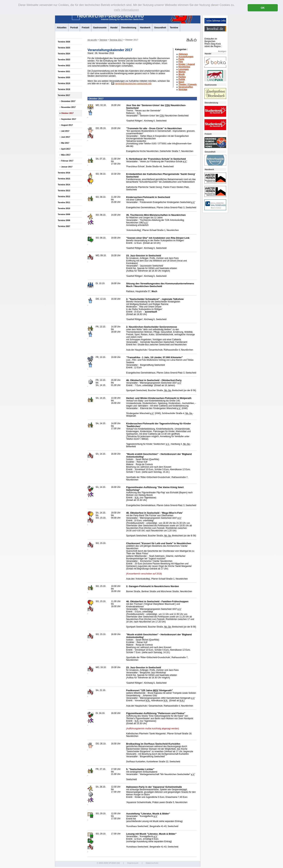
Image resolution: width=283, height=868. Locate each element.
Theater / (188, 84)
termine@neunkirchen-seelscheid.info (133, 84)
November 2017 (68, 107)
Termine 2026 (64, 42)
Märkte (182, 72)
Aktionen (183, 54)
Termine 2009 (64, 214)
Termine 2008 (64, 220)
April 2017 (66, 149)
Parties (182, 77)
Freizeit (86, 28)
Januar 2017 (67, 167)
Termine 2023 (64, 60)
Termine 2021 (64, 71)
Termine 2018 (64, 89)
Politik (182, 79)
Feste (181, 59)
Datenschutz (152, 863)
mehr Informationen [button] (126, 10)
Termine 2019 (64, 83)
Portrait (74, 28)
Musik (182, 74)
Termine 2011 (64, 202)
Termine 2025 (64, 48)
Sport (181, 82)
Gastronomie (100, 28)
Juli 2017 (65, 131)
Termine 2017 (64, 95)
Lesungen (184, 69)
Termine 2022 (64, 65)
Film (181, 62)
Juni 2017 (66, 137)
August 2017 (67, 125)
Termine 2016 (64, 173)
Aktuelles (62, 28)
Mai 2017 (65, 143)
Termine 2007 (64, 226)
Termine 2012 (64, 196)
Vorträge (183, 89)
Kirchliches (184, 67)
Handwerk (145, 28)
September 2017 (69, 119)
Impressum (133, 863)
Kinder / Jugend (187, 64)
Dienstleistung (129, 28)
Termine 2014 (64, 185)
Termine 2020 (64, 77)
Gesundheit (160, 28)
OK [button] (263, 8)
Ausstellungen (186, 57)
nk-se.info (92, 40)
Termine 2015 (64, 179)
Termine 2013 (64, 191)
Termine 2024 (64, 54)
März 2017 (66, 155)
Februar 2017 (67, 161)
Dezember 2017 (68, 101)
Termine (174, 28)
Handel (114, 28)
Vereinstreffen (186, 87)
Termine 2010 (64, 208)
